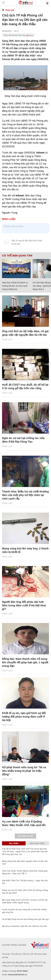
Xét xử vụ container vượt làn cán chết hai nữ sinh (24, 926)
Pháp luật (10, 10)
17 (25, 874)
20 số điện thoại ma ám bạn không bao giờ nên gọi (25, 919)
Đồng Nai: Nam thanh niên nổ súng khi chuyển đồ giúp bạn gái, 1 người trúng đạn (25, 662)
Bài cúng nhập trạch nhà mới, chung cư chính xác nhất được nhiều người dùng (25, 901)
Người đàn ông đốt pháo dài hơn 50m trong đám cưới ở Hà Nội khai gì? (24, 605)
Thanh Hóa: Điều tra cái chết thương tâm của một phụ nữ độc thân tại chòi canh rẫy (25, 495)
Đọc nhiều (14, 843)
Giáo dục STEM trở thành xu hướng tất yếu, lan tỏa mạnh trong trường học (15, 286)
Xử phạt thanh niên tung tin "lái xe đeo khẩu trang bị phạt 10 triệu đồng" (24, 771)
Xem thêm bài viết (25, 836)
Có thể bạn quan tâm (17, 256)
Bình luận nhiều (37, 843)
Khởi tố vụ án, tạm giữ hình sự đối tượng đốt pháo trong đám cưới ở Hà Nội (24, 717)
